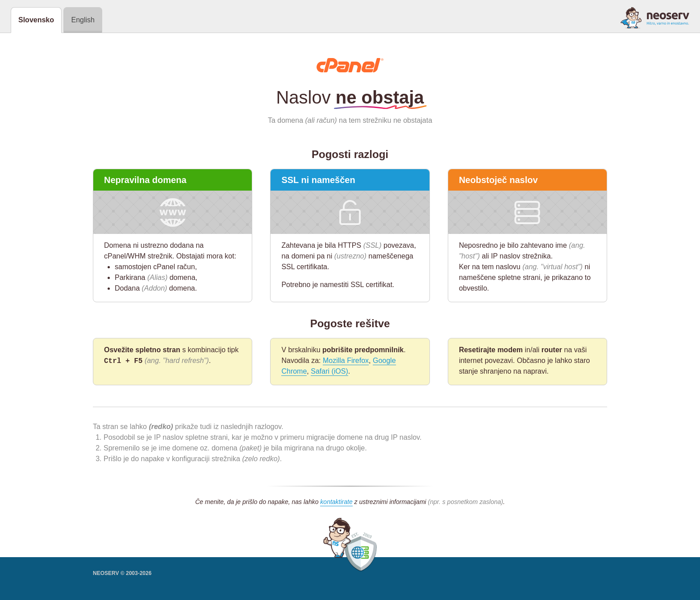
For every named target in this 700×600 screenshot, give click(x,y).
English (83, 20)
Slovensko (36, 20)
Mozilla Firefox (346, 360)
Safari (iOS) (329, 371)
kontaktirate (336, 502)
